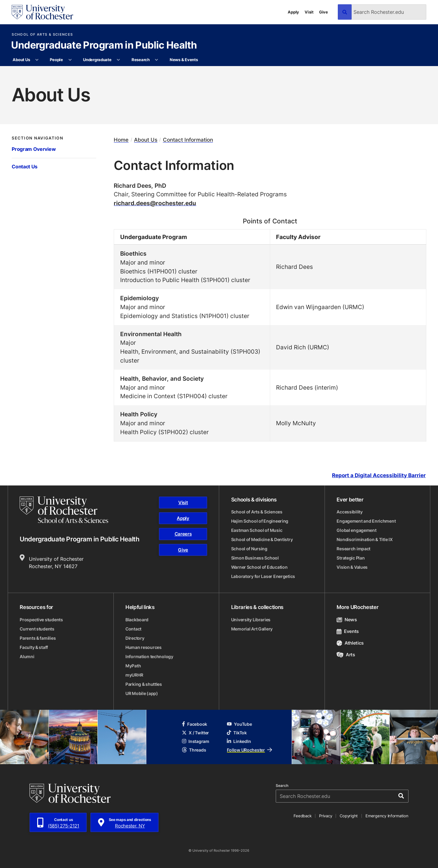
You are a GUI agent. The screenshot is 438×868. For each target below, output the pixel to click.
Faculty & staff (34, 647)
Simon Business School (255, 558)
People (56, 60)
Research (141, 60)
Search (282, 786)
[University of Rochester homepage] (42, 12)
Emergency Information (387, 816)
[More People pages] (70, 60)
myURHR (134, 675)
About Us (21, 60)
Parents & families (38, 638)
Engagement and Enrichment (366, 521)
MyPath (133, 666)
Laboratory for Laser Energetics (263, 576)
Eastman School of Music (257, 530)
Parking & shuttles (144, 684)
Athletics (350, 643)
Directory (135, 638)
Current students (37, 629)
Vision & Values (352, 567)
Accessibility (349, 512)
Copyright (349, 816)
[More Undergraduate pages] (118, 60)
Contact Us (25, 167)
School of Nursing (249, 549)
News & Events (184, 60)
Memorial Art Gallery (252, 629)
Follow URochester (249, 750)
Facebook (195, 724)
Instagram (195, 741)
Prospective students (41, 620)
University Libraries (251, 620)
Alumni (27, 656)
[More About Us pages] (37, 60)
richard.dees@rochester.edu (155, 203)
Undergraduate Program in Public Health (104, 45)
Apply (293, 12)
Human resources (144, 647)
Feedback (302, 816)
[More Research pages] (157, 60)
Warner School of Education (259, 567)
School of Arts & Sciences (42, 35)
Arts (346, 655)
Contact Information (188, 140)
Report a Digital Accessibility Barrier (379, 475)
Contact (133, 629)
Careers (183, 534)
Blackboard (137, 620)
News (347, 620)
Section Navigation (37, 138)
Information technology (149, 656)
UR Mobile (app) (142, 693)
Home (121, 140)
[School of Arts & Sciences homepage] (64, 510)
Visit (309, 12)
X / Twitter (195, 733)
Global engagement (356, 530)
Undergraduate (97, 60)
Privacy (326, 816)
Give (324, 12)
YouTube (239, 724)
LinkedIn (239, 741)
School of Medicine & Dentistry (262, 539)
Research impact (353, 549)
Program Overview (34, 149)
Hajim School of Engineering (260, 521)
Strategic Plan (351, 558)
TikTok (237, 733)
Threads (194, 750)
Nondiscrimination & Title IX (365, 539)
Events (348, 631)
